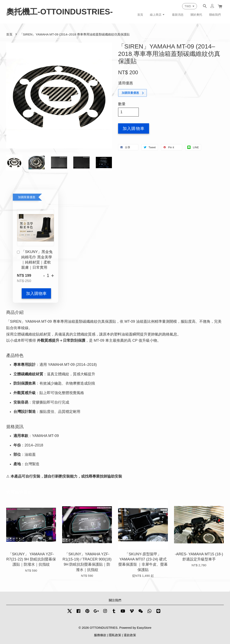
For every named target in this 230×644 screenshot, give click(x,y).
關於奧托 (196, 15)
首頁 (140, 15)
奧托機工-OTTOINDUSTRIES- (59, 12)
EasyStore (144, 628)
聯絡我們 (215, 15)
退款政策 (130, 635)
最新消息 (178, 15)
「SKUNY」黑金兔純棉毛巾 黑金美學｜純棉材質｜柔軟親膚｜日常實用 (35, 260)
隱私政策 (115, 635)
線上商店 (157, 15)
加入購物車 (36, 293)
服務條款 (100, 635)
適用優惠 (126, 83)
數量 (122, 104)
